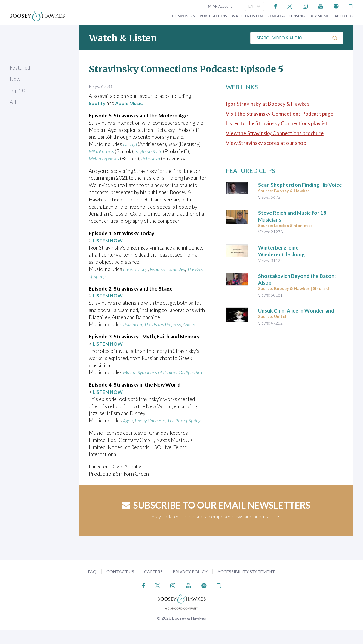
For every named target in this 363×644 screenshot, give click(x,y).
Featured (20, 68)
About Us (344, 16)
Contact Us (120, 586)
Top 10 (17, 90)
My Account (220, 6)
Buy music (320, 16)
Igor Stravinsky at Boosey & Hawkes (268, 104)
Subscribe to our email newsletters (216, 519)
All (13, 102)
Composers (183, 16)
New (15, 79)
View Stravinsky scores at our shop (266, 143)
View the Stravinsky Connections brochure (275, 133)
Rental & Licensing (286, 16)
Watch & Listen (247, 16)
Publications (213, 16)
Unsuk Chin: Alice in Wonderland (296, 311)
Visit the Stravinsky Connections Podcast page (280, 114)
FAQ (92, 586)
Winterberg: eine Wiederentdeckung (281, 251)
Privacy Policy (190, 586)
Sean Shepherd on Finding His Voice (300, 185)
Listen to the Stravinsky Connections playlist (277, 123)
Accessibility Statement (246, 586)
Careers (153, 586)
